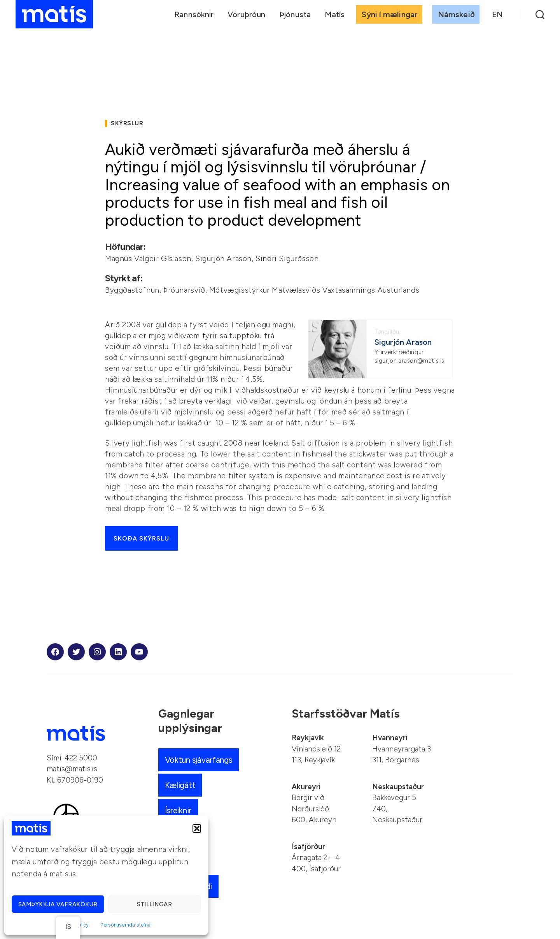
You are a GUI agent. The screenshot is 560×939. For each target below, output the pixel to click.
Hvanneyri (390, 738)
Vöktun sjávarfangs (199, 760)
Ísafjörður (308, 847)
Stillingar (155, 904)
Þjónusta (295, 14)
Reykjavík (308, 738)
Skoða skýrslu (141, 538)
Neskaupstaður (398, 787)
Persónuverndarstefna (125, 925)
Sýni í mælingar (390, 14)
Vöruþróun (246, 14)
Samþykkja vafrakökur (58, 904)
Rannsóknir (194, 14)
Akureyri (306, 787)
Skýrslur (127, 123)
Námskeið (456, 14)
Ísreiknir (179, 810)
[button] (197, 828)
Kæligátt (180, 785)
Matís (335, 14)
